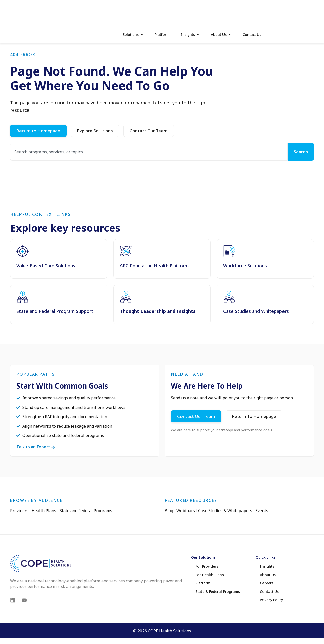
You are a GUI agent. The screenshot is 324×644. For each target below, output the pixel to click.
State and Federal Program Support (55, 334)
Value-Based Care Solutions (46, 288)
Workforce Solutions (245, 288)
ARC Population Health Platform (154, 288)
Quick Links (266, 580)
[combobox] (148, 174)
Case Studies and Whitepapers (256, 334)
